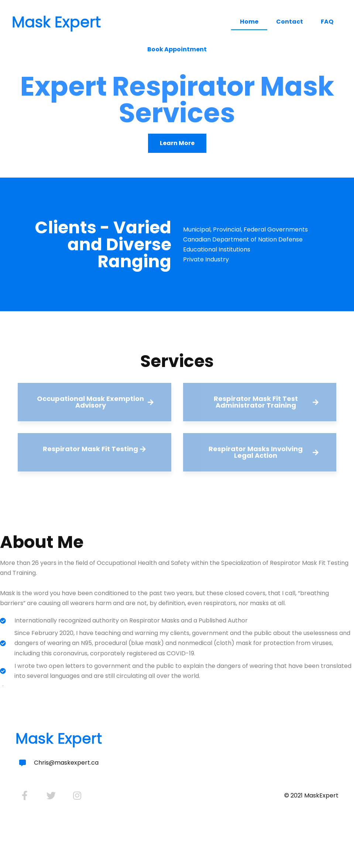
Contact (290, 22)
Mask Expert (56, 22)
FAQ (327, 22)
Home (249, 22)
